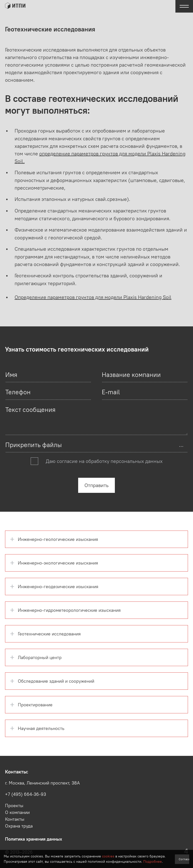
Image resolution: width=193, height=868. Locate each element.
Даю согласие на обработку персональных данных (104, 461)
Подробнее (153, 861)
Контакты (15, 819)
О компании (17, 812)
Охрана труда (19, 826)
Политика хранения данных (34, 839)
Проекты (14, 806)
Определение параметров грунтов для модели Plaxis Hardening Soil (93, 297)
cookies (108, 856)
